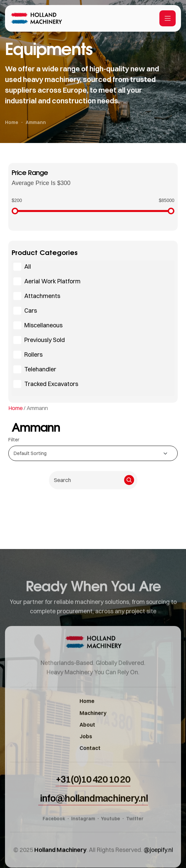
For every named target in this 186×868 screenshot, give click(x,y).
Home (15, 408)
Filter (14, 440)
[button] (93, 801)
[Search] (129, 480)
